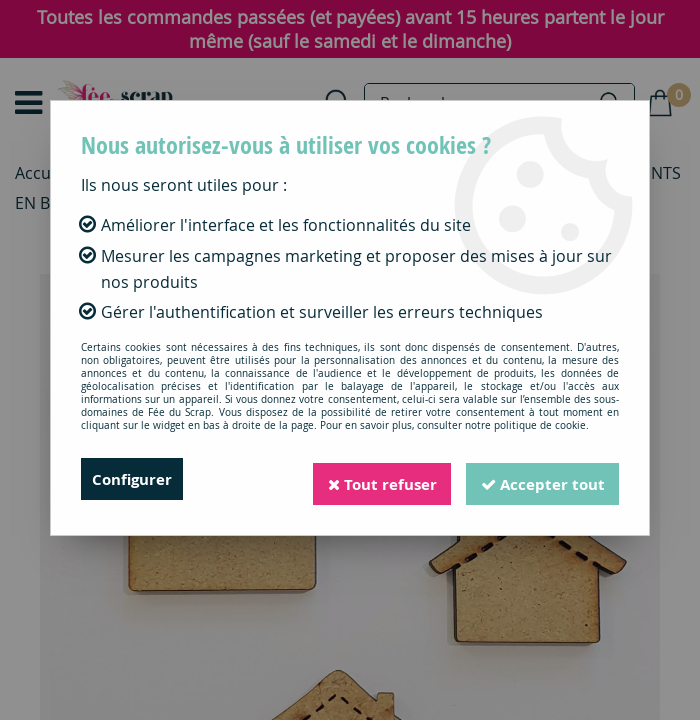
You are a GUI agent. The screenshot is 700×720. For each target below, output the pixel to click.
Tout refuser (371, 479)
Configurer (134, 479)
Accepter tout (539, 479)
